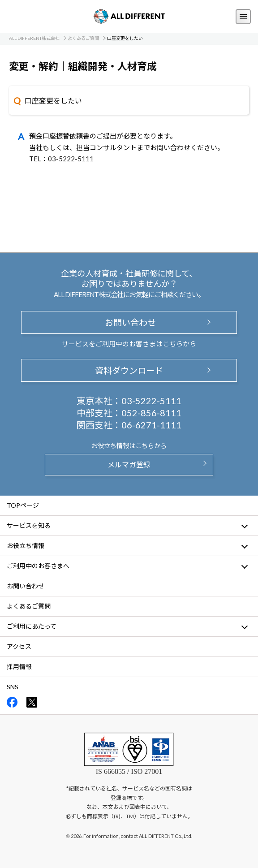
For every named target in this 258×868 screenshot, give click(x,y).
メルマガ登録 (129, 464)
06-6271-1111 (151, 425)
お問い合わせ (129, 322)
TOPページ (23, 505)
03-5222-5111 (151, 401)
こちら (173, 344)
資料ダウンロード (129, 370)
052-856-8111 (151, 413)
